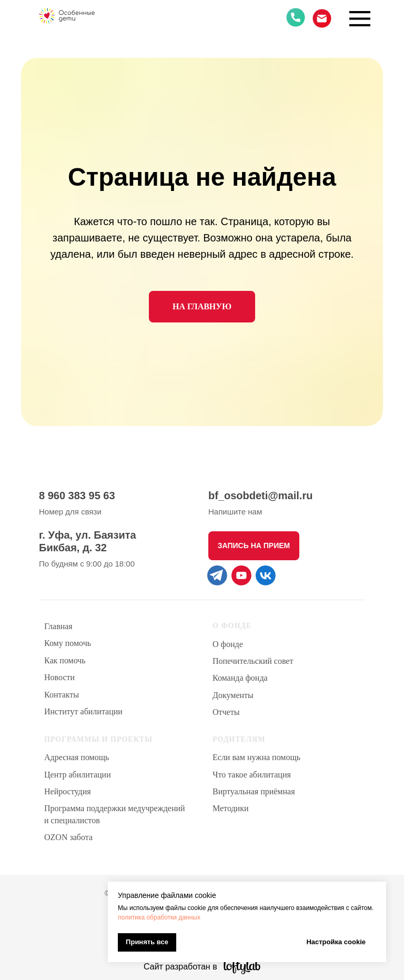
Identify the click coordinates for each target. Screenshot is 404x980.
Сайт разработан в (180, 967)
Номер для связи (70, 512)
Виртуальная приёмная (254, 791)
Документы (233, 695)
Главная (58, 626)
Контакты (62, 695)
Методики (230, 808)
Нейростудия (68, 791)
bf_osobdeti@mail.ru (260, 496)
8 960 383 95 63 (77, 496)
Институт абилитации (83, 711)
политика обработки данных (159, 917)
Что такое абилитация (252, 775)
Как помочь (65, 660)
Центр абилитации (78, 775)
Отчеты (226, 712)
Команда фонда (240, 678)
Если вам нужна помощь (256, 757)
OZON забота (68, 837)
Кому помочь (68, 643)
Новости (59, 677)
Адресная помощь (77, 757)
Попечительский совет (253, 661)
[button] (254, 546)
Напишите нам (235, 512)
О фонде (228, 644)
